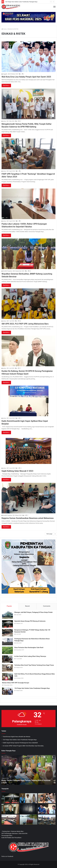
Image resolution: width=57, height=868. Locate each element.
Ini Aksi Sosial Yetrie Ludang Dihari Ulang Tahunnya (30, 656)
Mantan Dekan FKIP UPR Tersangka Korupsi (16, 683)
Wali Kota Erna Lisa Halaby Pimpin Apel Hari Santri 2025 (26, 77)
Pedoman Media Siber (17, 831)
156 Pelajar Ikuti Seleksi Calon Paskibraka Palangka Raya (21, 2)
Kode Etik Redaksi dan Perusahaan (11, 838)
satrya (4, 121)
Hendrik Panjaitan (7, 271)
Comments (47, 606)
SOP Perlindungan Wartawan (10, 833)
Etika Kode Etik (23, 833)
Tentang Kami (6, 831)
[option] (28, 770)
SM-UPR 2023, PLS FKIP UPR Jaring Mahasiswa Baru (25, 324)
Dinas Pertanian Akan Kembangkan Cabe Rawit (29, 648)
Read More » (6, 85)
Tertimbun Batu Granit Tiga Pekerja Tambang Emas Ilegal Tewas (34, 665)
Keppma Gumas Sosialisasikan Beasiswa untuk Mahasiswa (28, 518)
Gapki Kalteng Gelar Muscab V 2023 (17, 471)
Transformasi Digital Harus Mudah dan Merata (16, 737)
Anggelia (4, 74)
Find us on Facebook (7, 856)
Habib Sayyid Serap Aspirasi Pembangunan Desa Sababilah (20, 743)
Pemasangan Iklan (7, 836)
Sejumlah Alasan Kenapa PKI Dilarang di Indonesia (30, 621)
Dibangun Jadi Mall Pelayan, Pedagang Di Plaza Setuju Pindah (33, 612)
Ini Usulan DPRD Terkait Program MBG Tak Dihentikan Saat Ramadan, (23, 746)
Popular (9, 606)
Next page (51, 534)
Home (4, 29)
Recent (27, 606)
